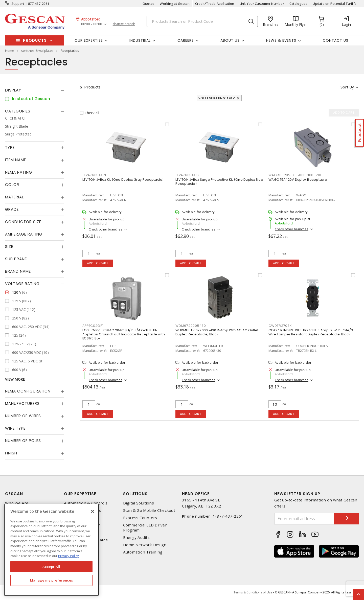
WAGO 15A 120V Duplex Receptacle (298, 180)
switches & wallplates (37, 51)
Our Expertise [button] (89, 40)
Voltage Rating (22, 284)
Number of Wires (23, 416)
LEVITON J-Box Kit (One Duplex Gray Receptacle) (123, 180)
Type (10, 147)
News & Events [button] (281, 40)
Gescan (14, 494)
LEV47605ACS (187, 175)
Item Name (16, 160)
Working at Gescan (175, 4)
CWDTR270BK (280, 326)
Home (10, 51)
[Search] (202, 21)
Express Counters (140, 518)
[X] (93, 511)
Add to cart (98, 263)
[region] (51, 550)
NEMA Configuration (28, 391)
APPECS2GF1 (93, 326)
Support (18, 4)
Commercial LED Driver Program (145, 527)
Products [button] (35, 40)
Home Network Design (145, 545)
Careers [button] (186, 40)
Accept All (51, 567)
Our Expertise (80, 494)
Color (12, 185)
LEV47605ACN (94, 175)
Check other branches (106, 229)
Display (13, 90)
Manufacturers (22, 403)
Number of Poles (23, 441)
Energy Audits (136, 537)
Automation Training (143, 552)
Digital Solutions (139, 503)
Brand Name (18, 271)
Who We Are (17, 503)
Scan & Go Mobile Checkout (149, 510)
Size (9, 247)
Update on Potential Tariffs (335, 4)
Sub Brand (16, 259)
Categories (18, 111)
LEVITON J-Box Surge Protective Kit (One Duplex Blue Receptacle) (219, 182)
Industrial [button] (140, 40)
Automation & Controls (86, 503)
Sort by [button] (347, 87)
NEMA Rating (19, 172)
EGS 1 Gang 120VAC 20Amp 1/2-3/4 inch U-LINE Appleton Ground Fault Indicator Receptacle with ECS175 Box (124, 334)
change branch (124, 24)
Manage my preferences (52, 580)
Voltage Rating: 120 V (217, 98)
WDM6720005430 (191, 326)
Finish (11, 453)
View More (15, 379)
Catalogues (299, 4)
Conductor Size (23, 222)
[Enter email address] (304, 519)
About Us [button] (230, 40)
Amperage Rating (24, 234)
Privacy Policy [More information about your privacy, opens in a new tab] (69, 556)
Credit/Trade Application (215, 4)
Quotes (149, 4)
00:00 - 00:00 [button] (92, 24)
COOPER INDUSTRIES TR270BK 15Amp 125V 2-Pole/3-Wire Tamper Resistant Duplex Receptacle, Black (312, 332)
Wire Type (15, 428)
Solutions (135, 494)
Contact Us (336, 40)
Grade (12, 209)
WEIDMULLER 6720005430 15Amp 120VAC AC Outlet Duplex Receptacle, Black (217, 332)
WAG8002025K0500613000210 (295, 175)
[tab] (35, 90)
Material (14, 197)
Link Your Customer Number (262, 4)
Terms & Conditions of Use (253, 592)
